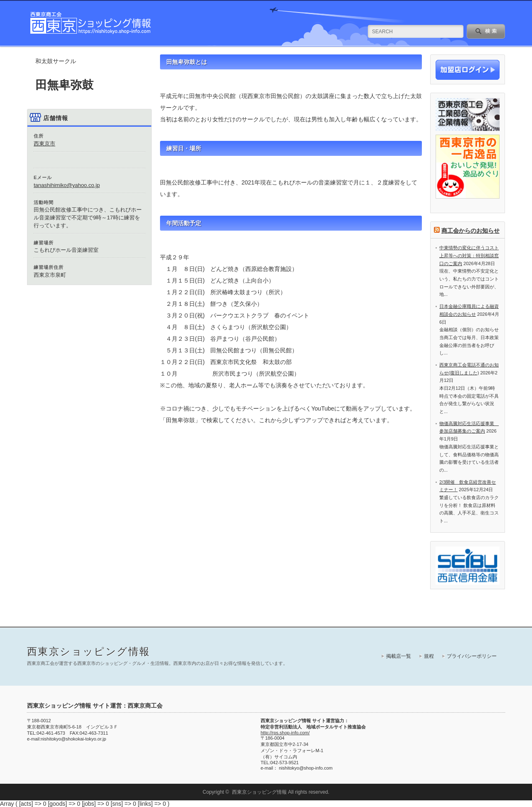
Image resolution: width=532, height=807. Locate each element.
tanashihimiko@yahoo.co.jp (67, 185)
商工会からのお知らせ (470, 231)
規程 (429, 656)
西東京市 (44, 144)
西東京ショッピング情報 (89, 651)
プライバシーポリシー (472, 656)
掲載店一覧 (399, 656)
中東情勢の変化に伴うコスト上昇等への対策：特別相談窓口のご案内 (469, 255)
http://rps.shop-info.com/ (285, 733)
